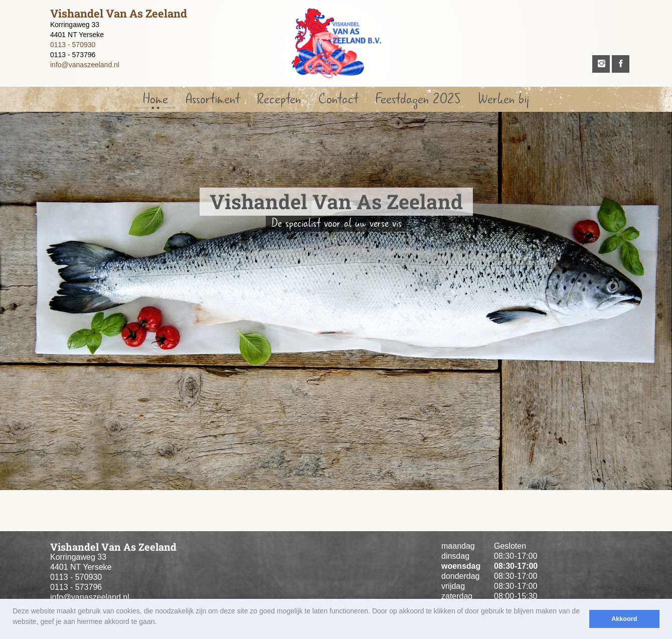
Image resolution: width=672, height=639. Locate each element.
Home (155, 99)
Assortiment (213, 99)
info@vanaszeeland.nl (85, 65)
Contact (338, 99)
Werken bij (503, 99)
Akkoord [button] (624, 619)
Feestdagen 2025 (418, 99)
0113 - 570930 (73, 45)
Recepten (279, 99)
